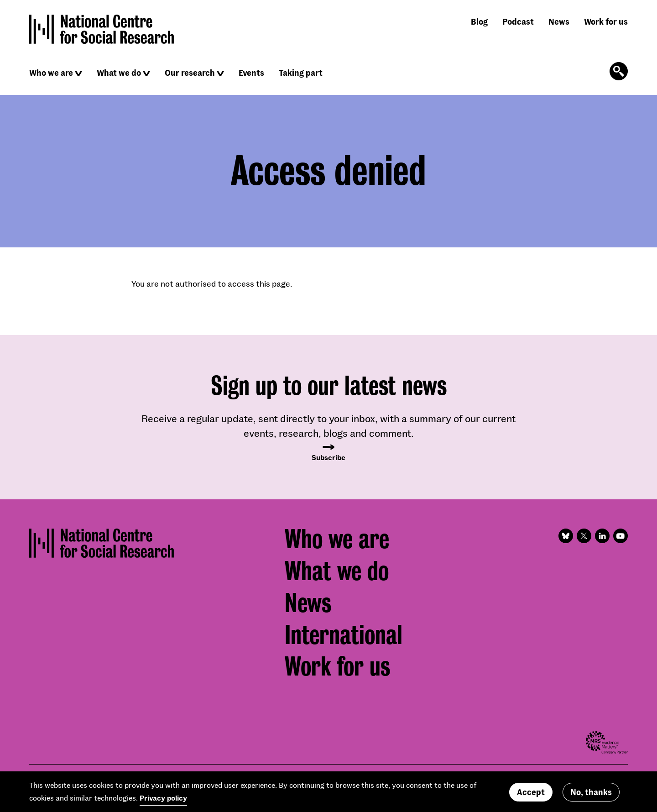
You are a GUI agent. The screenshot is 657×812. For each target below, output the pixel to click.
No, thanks (591, 795)
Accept (531, 795)
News (559, 21)
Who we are (51, 73)
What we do (119, 73)
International (344, 635)
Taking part (301, 73)
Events (251, 73)
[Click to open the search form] (619, 71)
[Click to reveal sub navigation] (78, 73)
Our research (190, 73)
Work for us (606, 21)
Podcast (518, 21)
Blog (479, 21)
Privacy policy (163, 801)
